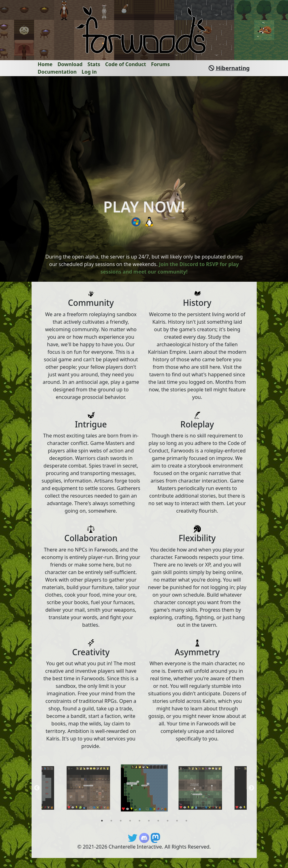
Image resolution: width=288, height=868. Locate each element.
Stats (94, 64)
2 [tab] (111, 821)
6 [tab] (149, 821)
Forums (160, 64)
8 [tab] (168, 821)
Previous (37, 788)
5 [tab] (139, 821)
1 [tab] (102, 821)
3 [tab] (121, 821)
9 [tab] (177, 821)
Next (251, 788)
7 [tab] (158, 821)
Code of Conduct (126, 64)
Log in (89, 72)
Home (45, 64)
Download (70, 64)
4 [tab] (130, 821)
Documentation (57, 72)
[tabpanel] (144, 788)
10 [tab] (186, 821)
